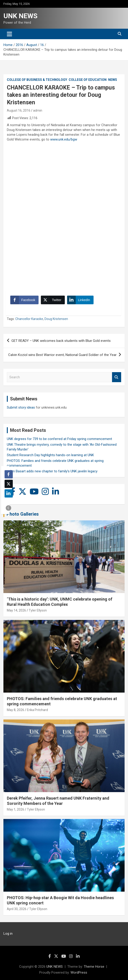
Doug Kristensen (56, 319)
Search (117, 377)
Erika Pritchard (37, 710)
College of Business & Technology (37, 80)
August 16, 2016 (19, 110)
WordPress (79, 972)
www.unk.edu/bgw (64, 139)
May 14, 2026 (16, 610)
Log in (8, 934)
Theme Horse (94, 967)
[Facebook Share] (24, 300)
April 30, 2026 (17, 909)
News (113, 80)
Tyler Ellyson (38, 610)
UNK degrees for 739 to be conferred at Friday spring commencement (59, 439)
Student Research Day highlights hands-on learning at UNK (50, 455)
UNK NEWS (20, 16)
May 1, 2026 (16, 809)
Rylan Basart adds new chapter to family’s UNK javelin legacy (52, 471)
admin (38, 110)
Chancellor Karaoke (29, 319)
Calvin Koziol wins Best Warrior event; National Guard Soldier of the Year (62, 355)
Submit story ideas (21, 407)
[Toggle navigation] (9, 34)
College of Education (88, 80)
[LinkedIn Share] (80, 300)
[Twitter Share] (53, 300)
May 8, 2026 (16, 710)
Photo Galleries (23, 514)
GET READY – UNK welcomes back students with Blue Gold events (61, 341)
